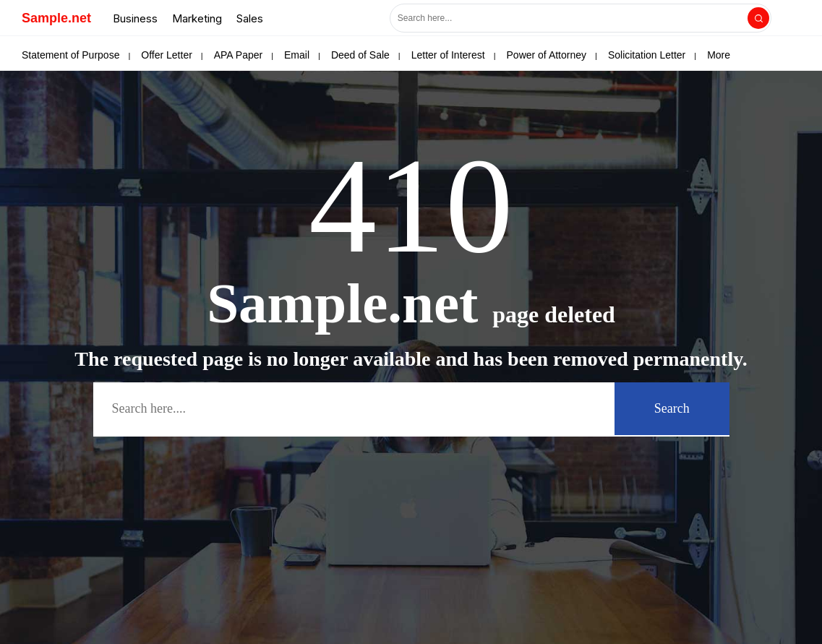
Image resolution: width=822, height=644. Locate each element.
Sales (250, 18)
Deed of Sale (360, 55)
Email (297, 55)
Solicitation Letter (647, 55)
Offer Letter (167, 55)
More (719, 55)
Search (672, 408)
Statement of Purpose (70, 55)
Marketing (197, 18)
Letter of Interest (448, 55)
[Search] (758, 18)
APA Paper (238, 55)
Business (135, 18)
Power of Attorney (547, 55)
